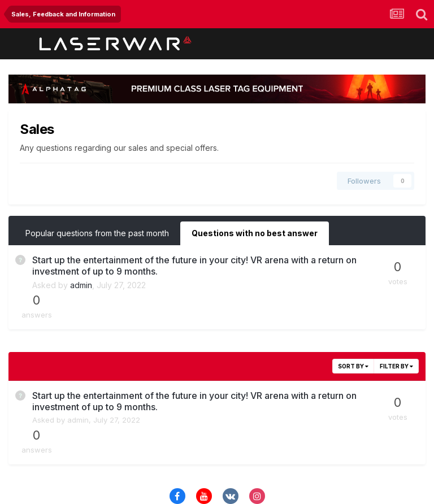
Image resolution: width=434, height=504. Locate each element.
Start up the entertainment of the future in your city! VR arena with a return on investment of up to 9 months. (174, 266)
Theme (170, 464)
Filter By (396, 337)
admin (81, 285)
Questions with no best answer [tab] (255, 233)
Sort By (353, 337)
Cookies (265, 464)
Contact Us (218, 464)
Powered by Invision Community (217, 487)
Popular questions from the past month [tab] (97, 233)
